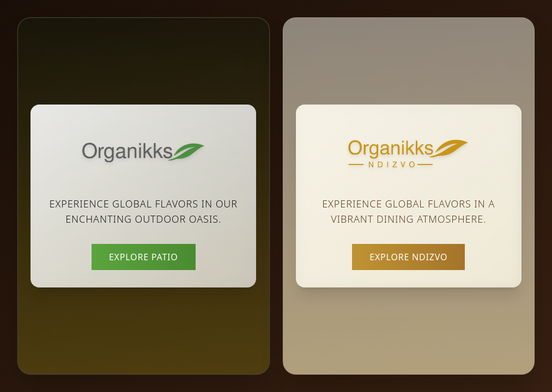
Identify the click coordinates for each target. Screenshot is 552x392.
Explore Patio (144, 257)
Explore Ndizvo (408, 257)
